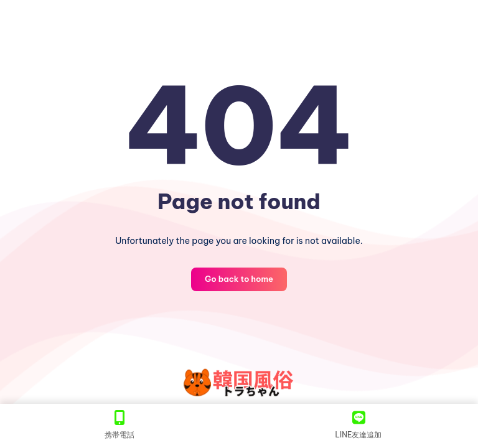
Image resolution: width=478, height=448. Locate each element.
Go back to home (239, 279)
